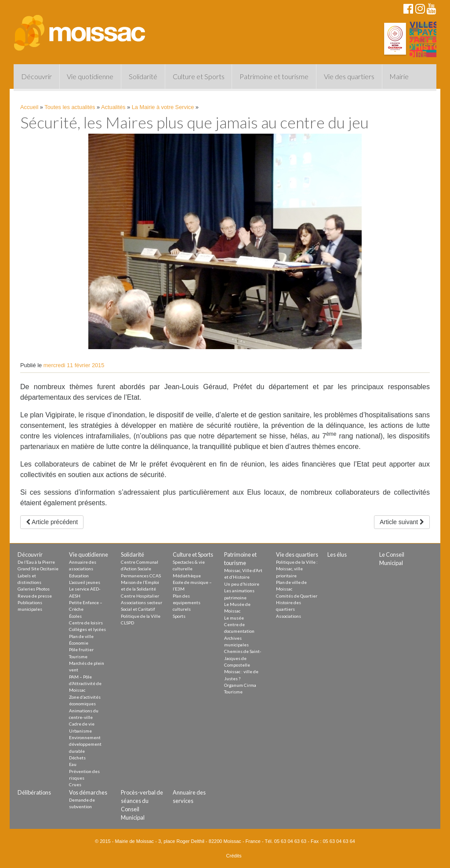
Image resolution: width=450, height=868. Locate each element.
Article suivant (402, 522)
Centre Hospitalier (140, 596)
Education (79, 576)
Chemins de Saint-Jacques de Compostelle (243, 658)
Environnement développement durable (85, 744)
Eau (73, 764)
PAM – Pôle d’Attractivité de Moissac (85, 684)
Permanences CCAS (141, 576)
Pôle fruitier (81, 649)
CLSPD (127, 623)
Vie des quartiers (349, 76)
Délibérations (34, 792)
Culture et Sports (199, 76)
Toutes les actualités (70, 107)
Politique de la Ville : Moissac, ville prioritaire (297, 569)
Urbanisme (80, 731)
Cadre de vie (82, 724)
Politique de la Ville (141, 616)
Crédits (234, 856)
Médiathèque (187, 576)
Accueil (29, 107)
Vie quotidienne (90, 76)
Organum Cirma (240, 685)
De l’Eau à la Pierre (36, 562)
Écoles (75, 616)
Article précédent (52, 522)
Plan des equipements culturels (187, 603)
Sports (179, 616)
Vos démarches (88, 792)
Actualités (113, 107)
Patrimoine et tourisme (274, 76)
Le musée (234, 618)
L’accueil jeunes (85, 582)
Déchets (77, 758)
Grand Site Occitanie (38, 569)
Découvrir (36, 76)
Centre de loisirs (86, 623)
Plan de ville (81, 636)
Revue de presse (35, 596)
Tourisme (78, 656)
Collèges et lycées (87, 629)
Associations (289, 616)
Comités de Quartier (297, 596)
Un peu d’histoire (242, 584)
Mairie (399, 76)
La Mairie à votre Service (163, 107)
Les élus (337, 554)
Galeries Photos (34, 589)
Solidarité (143, 76)
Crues (75, 784)
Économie (79, 643)
